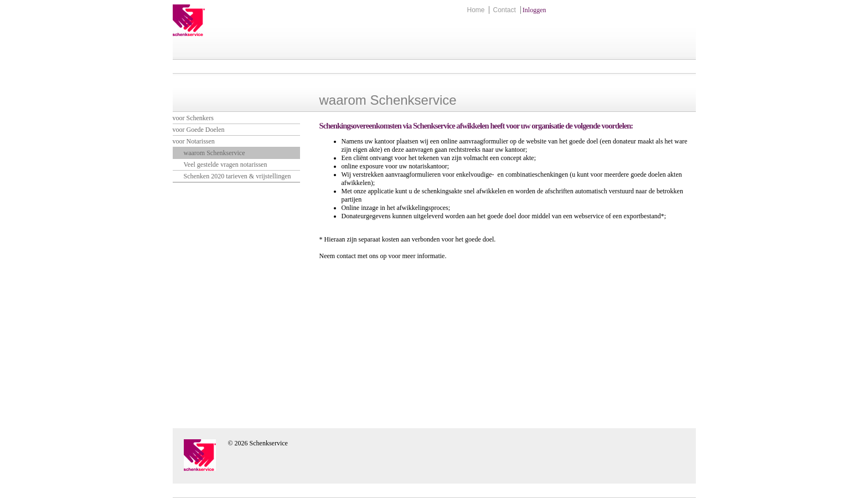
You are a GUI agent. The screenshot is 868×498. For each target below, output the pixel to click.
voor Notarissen (194, 141)
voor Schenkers (193, 118)
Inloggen (534, 10)
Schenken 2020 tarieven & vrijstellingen (237, 176)
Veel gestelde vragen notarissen (226, 165)
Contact (504, 10)
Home (476, 10)
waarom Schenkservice (215, 153)
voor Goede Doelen (199, 130)
